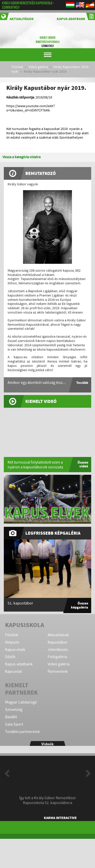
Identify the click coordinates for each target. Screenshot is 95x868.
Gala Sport (14, 724)
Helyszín (12, 642)
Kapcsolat (13, 672)
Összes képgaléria (80, 605)
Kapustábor (58, 642)
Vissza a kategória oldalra (22, 157)
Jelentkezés (58, 650)
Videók (48, 744)
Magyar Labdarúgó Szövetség (21, 706)
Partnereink (58, 672)
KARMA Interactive (60, 818)
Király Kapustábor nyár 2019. (46, 72)
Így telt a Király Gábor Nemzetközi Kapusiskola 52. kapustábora (48, 800)
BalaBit (11, 717)
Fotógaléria (57, 657)
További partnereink (22, 732)
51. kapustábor (20, 603)
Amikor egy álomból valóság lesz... (37, 383)
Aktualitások (17, 17)
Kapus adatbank (76, 17)
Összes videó (83, 464)
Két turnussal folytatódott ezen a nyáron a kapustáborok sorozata (35, 465)
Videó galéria (38, 67)
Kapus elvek (15, 650)
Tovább (82, 383)
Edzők (10, 657)
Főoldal (17, 67)
